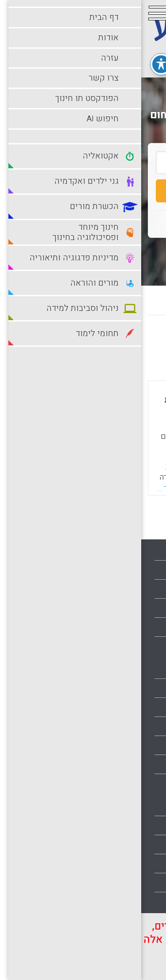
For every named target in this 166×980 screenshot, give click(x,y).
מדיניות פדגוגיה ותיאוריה (122, 764)
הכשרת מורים (138, 726)
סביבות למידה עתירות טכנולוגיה (112, 864)
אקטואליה (142, 669)
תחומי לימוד (140, 883)
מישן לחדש (80, 341)
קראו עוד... (35, 488)
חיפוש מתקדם (83, 252)
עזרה (150, 589)
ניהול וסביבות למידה (128, 825)
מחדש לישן (132, 341)
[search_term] (83, 163)
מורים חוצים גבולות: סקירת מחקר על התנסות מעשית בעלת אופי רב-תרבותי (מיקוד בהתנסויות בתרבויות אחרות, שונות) (80, 408)
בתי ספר (145, 688)
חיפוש (83, 191)
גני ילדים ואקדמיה (131, 707)
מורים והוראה (138, 806)
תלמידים (145, 902)
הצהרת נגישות (137, 646)
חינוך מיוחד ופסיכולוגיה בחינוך (112, 745)
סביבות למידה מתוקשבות (121, 844)
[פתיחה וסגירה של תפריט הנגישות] (20, 64)
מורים (149, 783)
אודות (149, 570)
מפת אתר (144, 627)
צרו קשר (145, 608)
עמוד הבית (142, 551)
